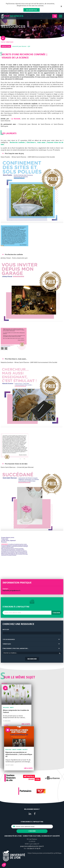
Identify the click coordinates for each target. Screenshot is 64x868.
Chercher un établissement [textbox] (11, 653)
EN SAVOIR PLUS (32, 10)
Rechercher (32, 659)
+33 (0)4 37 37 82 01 (33, 848)
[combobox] (32, 653)
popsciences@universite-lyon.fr (32, 846)
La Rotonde (16, 119)
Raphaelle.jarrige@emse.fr (11, 590)
